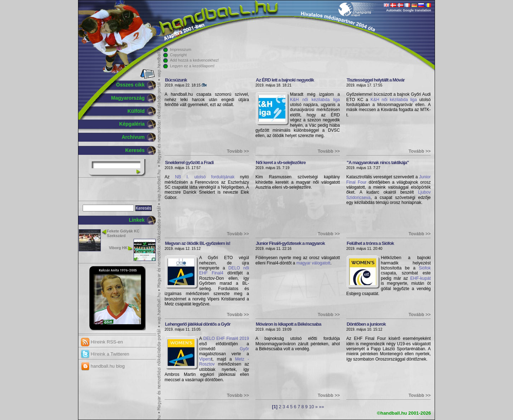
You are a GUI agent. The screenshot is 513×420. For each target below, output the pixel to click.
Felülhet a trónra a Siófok (370, 243)
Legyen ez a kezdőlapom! (192, 66)
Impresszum (181, 49)
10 (311, 407)
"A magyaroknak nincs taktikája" (378, 162)
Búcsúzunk (176, 80)
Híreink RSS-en (102, 342)
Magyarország (128, 98)
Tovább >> (238, 151)
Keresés (135, 150)
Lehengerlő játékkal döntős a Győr (198, 324)
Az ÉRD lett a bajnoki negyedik (285, 80)
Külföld (136, 111)
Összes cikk (130, 85)
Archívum (133, 137)
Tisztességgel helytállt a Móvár (376, 80)
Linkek (137, 220)
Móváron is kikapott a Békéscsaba (288, 324)
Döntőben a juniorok (366, 324)
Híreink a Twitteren (105, 354)
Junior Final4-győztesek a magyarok (290, 243)
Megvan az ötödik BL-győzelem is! (198, 243)
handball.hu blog (103, 366)
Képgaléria (132, 124)
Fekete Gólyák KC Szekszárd (123, 233)
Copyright (178, 55)
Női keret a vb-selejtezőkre (281, 162)
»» (321, 407)
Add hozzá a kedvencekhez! (195, 60)
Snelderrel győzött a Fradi (189, 162)
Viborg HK (118, 248)
